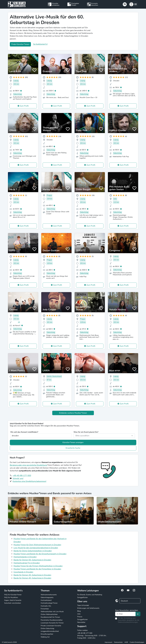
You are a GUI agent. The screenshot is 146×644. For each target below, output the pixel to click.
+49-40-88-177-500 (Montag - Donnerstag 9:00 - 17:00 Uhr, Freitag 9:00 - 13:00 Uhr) (92, 636)
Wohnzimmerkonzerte (49, 595)
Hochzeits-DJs (46, 606)
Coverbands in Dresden (23, 572)
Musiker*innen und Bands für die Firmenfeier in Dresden (37, 569)
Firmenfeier (45, 609)
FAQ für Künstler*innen (13, 595)
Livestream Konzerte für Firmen (52, 623)
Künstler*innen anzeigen (73, 442)
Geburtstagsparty (47, 597)
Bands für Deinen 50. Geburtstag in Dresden (32, 560)
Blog (79, 611)
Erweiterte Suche (73, 448)
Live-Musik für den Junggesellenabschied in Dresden (36, 548)
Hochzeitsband (46, 600)
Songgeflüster (82, 597)
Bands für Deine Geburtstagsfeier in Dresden (33, 551)
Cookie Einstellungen (137, 642)
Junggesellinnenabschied (50, 631)
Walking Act (45, 637)
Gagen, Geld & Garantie (13, 600)
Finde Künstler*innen (20, 44)
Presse (80, 617)
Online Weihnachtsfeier (49, 614)
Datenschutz (118, 642)
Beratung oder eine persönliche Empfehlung (28, 465)
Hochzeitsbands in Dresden (25, 557)
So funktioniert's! (40, 44)
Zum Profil (24, 106)
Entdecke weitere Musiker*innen (73, 413)
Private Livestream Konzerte (51, 626)
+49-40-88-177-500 (22, 476)
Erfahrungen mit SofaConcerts (88, 608)
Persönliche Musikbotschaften (52, 620)
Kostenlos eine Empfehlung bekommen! (29, 481)
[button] (133, 4)
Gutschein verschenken (13, 603)
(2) (19, 322)
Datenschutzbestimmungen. (128, 622)
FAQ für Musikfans (11, 597)
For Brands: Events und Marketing (90, 595)
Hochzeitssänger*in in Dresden (27, 563)
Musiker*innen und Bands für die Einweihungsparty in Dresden (40, 554)
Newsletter (81, 622)
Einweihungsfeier (47, 634)
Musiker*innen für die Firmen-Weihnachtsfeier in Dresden (38, 566)
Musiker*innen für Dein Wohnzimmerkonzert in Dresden (37, 545)
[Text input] (125, 614)
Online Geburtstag (47, 628)
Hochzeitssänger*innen (49, 603)
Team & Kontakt (83, 605)
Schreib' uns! (18, 478)
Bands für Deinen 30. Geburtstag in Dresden (32, 575)
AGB (126, 642)
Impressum (108, 642)
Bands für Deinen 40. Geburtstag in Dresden (32, 578)
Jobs (79, 614)
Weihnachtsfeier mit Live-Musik (52, 612)
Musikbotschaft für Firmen (50, 617)
